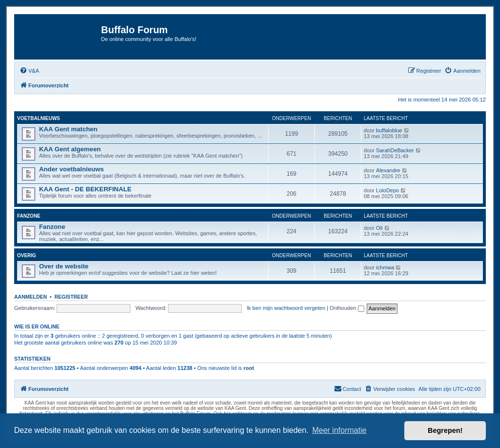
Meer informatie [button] (339, 430)
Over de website (64, 266)
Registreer (71, 297)
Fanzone (29, 216)
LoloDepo (387, 190)
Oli (379, 228)
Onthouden (347, 308)
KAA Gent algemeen (70, 149)
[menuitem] (29, 71)
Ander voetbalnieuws (72, 169)
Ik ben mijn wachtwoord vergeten (286, 308)
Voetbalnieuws (39, 118)
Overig (27, 255)
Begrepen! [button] (445, 430)
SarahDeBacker (395, 150)
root (249, 368)
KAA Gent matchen (68, 129)
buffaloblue (389, 130)
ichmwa (385, 267)
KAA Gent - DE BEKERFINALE (85, 189)
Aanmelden (31, 297)
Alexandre (388, 170)
